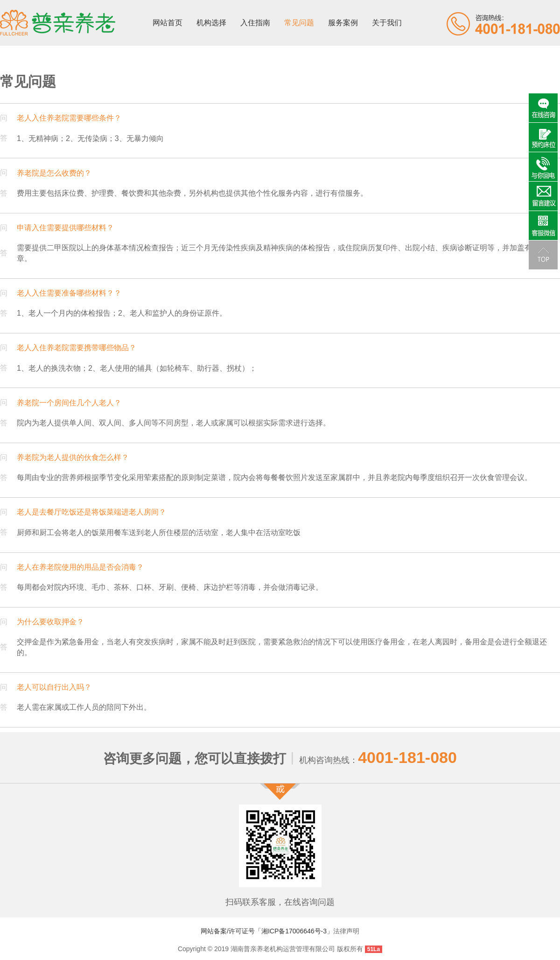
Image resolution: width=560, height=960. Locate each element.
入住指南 (255, 23)
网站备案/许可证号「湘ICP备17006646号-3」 (267, 931)
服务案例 (343, 23)
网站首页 (168, 23)
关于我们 (387, 23)
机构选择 (211, 23)
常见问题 (299, 23)
